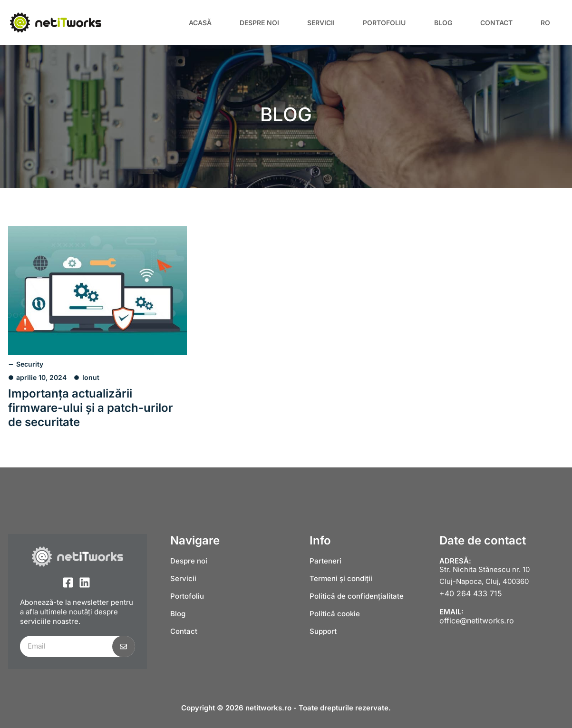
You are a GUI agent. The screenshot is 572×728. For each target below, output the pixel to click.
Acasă (200, 23)
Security (30, 364)
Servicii (321, 23)
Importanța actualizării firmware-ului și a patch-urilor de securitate (91, 408)
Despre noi (259, 23)
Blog (443, 23)
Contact (496, 23)
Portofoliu (384, 23)
